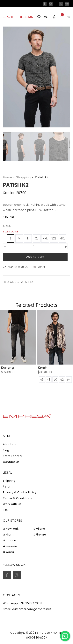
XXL (45, 238)
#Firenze (40, 535)
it (61, 4)
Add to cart (35, 257)
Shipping (9, 481)
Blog (6, 450)
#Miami (9, 535)
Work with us (12, 504)
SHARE (39, 267)
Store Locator (13, 456)
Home (9, 177)
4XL (63, 238)
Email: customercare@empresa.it (27, 609)
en (67, 4)
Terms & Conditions (17, 498)
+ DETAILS (9, 217)
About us (9, 444)
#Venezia (10, 546)
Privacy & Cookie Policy (20, 492)
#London (10, 540)
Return (8, 487)
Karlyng (44, 368)
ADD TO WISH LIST (16, 267)
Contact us (11, 462)
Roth (5, 368)
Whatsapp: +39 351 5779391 (23, 603)
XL (37, 238)
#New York (11, 529)
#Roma (8, 552)
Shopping (25, 177)
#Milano (39, 529)
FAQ (6, 510)
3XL (54, 238)
